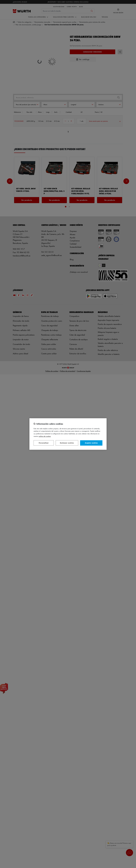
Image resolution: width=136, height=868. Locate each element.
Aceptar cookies (91, 443)
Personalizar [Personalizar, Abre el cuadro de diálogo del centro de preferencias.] (44, 443)
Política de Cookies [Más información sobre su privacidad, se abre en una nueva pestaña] (45, 436)
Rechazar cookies (67, 443)
